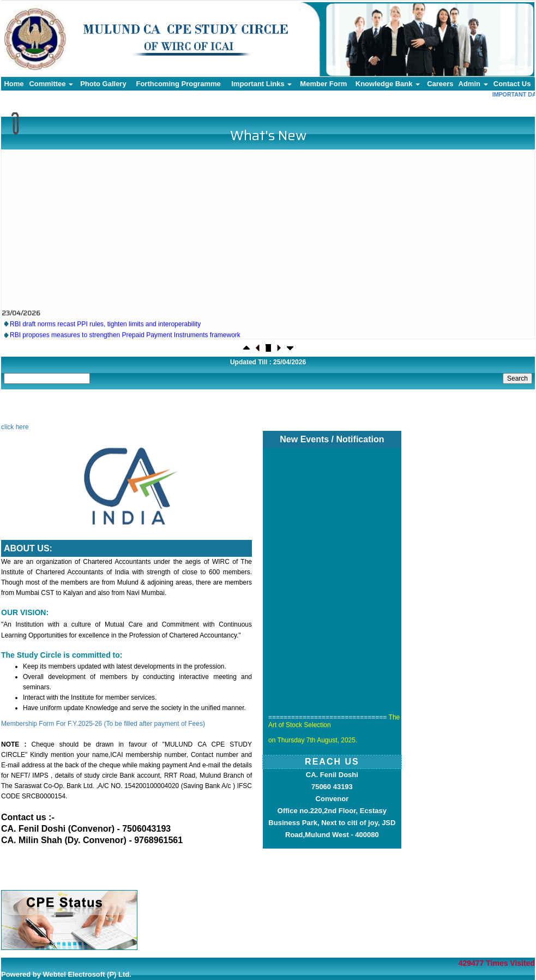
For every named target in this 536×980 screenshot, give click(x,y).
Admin (473, 84)
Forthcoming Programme (178, 84)
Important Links (261, 84)
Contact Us (512, 84)
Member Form (323, 84)
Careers (440, 84)
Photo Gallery (103, 84)
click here (15, 427)
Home (14, 84)
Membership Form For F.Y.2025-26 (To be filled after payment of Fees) (103, 724)
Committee (51, 84)
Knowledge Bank (388, 84)
